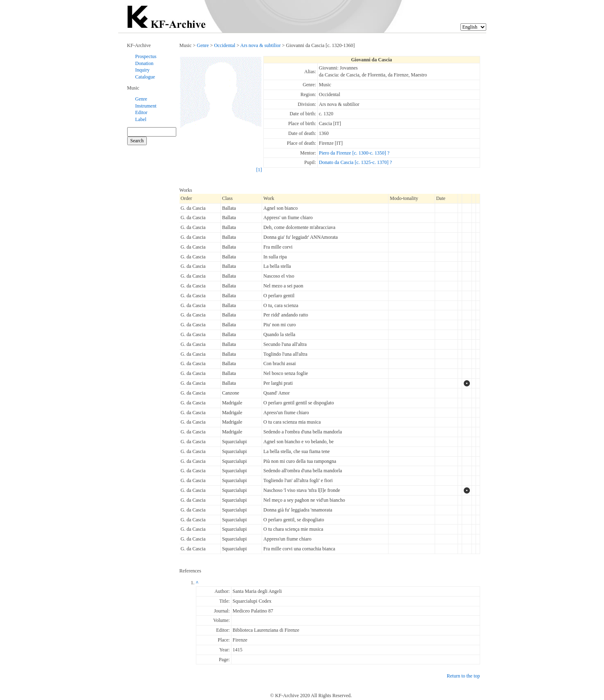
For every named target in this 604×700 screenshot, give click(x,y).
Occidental (225, 45)
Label (141, 119)
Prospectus (146, 56)
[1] (259, 170)
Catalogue (145, 77)
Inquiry (143, 70)
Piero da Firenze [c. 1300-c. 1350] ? (354, 153)
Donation (145, 63)
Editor (141, 112)
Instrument (146, 106)
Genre (141, 99)
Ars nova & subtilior (261, 45)
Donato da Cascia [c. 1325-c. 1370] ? (356, 162)
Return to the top (464, 676)
